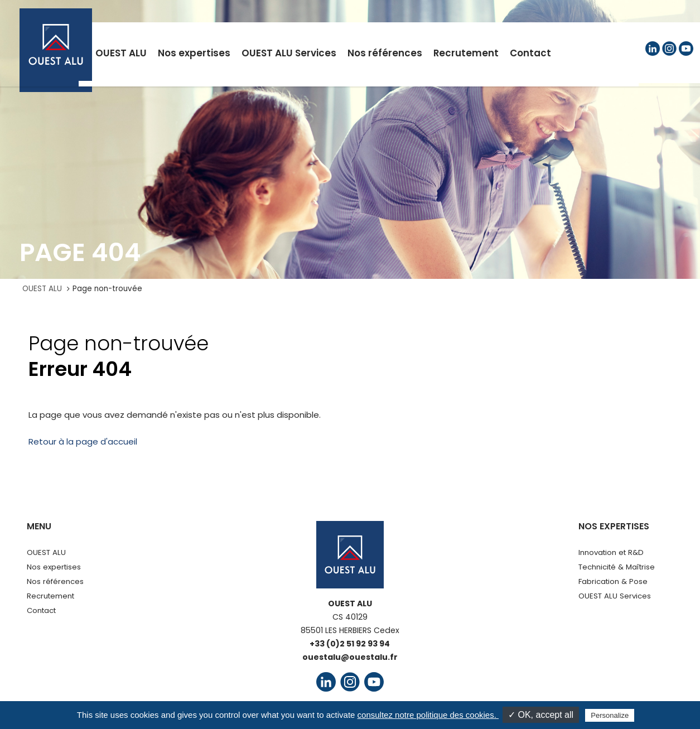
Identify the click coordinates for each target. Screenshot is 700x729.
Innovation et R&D (611, 552)
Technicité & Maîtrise (617, 567)
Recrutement (50, 596)
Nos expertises (54, 567)
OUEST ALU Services (615, 596)
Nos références (55, 581)
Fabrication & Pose (613, 581)
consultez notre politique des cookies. (428, 715)
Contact (41, 610)
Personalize (610, 715)
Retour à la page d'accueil (83, 441)
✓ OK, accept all (541, 715)
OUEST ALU (42, 289)
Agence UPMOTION (566, 711)
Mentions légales (215, 711)
